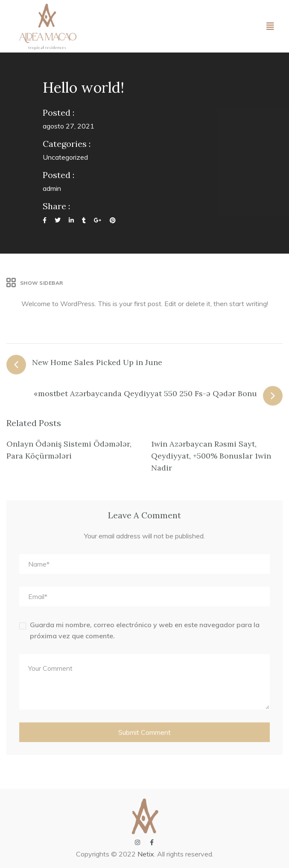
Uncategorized (65, 157)
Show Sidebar (35, 283)
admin (52, 188)
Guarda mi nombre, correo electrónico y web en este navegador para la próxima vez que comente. (145, 630)
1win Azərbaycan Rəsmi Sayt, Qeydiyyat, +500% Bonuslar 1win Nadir (211, 456)
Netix (146, 854)
